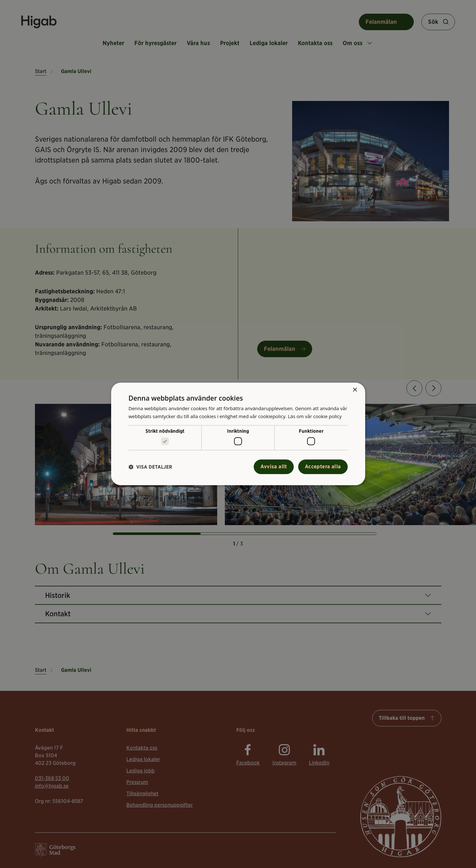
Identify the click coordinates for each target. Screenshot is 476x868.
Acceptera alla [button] (323, 467)
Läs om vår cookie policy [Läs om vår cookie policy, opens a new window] (315, 416)
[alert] (238, 434)
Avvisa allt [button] (274, 467)
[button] (150, 467)
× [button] (355, 390)
